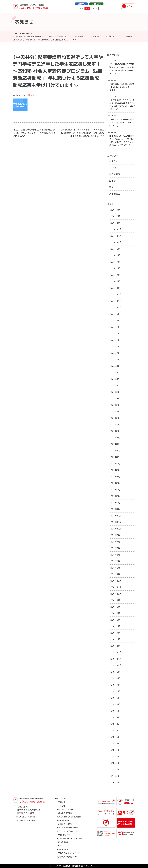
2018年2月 (115, 769)
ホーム (16, 33)
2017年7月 (115, 776)
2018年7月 (115, 750)
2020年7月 (115, 613)
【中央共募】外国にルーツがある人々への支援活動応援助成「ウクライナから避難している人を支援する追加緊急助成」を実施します (82, 133)
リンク (60, 846)
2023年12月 (115, 373)
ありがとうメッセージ (66, 809)
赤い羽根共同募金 (65, 813)
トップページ (61, 799)
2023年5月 (115, 418)
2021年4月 (115, 561)
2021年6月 (115, 548)
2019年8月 (115, 678)
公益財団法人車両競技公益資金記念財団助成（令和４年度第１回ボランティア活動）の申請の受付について (34, 133)
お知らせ (26, 33)
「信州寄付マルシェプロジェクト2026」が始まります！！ (122, 87)
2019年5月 (115, 698)
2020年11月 (115, 587)
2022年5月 (115, 483)
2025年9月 (115, 249)
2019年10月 (115, 665)
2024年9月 (115, 314)
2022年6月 (115, 477)
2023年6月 (115, 412)
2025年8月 (115, 255)
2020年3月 (115, 639)
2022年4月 (115, 490)
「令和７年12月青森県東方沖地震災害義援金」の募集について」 (122, 123)
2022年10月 (115, 457)
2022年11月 (115, 451)
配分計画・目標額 (64, 824)
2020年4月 (115, 633)
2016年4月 (115, 783)
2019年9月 (115, 672)
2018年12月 (115, 724)
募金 (111, 187)
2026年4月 (115, 210)
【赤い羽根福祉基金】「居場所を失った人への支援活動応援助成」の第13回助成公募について (122, 69)
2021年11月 (115, 522)
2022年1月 (115, 509)
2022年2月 (115, 503)
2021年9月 (115, 535)
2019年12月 (115, 652)
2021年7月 (115, 542)
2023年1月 (115, 438)
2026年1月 (115, 223)
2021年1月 (115, 574)
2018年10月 (115, 730)
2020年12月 (115, 581)
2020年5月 (115, 626)
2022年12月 (115, 444)
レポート (113, 168)
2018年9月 (115, 737)
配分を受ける (96, 4)
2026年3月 (115, 216)
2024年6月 (115, 333)
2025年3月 (115, 281)
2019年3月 (115, 704)
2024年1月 (115, 366)
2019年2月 (115, 711)
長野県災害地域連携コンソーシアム (71, 857)
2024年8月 (115, 320)
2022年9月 (115, 464)
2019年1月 (115, 717)
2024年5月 (115, 340)
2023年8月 (115, 399)
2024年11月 (115, 301)
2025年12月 (115, 229)
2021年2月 (115, 568)
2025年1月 (115, 288)
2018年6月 (115, 756)
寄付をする (81, 4)
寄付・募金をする (64, 835)
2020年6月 (115, 620)
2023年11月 (115, 379)
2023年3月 (115, 431)
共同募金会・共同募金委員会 (69, 817)
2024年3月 (115, 353)
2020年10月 (115, 594)
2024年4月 (115, 346)
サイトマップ (62, 849)
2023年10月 (115, 386)
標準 (87, 8)
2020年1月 (115, 646)
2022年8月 (115, 470)
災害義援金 (115, 194)
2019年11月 (115, 659)
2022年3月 (115, 496)
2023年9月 (115, 392)
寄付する (61, 802)
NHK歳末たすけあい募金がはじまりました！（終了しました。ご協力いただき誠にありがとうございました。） (122, 140)
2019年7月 (115, 685)
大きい (95, 8)
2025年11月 (115, 236)
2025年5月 (115, 268)
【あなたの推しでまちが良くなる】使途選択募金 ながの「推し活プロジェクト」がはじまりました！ (122, 105)
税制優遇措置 (63, 820)
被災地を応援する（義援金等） (70, 839)
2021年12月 (115, 516)
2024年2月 (115, 359)
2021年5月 (115, 555)
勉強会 (112, 181)
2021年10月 (115, 529)
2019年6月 (115, 691)
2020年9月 (115, 600)
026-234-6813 (28, 817)
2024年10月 (115, 307)
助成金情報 (115, 174)
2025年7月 (115, 262)
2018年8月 (115, 743)
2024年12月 (115, 294)
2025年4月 (115, 275)
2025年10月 (115, 242)
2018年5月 (115, 763)
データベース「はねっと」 (67, 831)
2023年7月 (115, 405)
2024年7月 (115, 327)
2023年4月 (115, 425)
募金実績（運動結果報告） (68, 828)
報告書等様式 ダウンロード (68, 853)
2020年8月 (115, 607)
